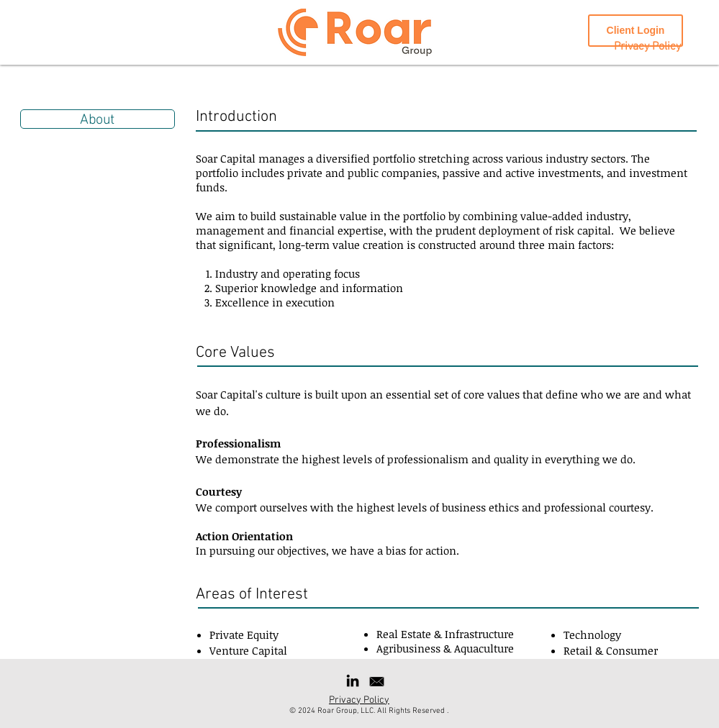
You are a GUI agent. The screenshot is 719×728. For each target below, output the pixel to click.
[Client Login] (636, 31)
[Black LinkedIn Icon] (353, 681)
